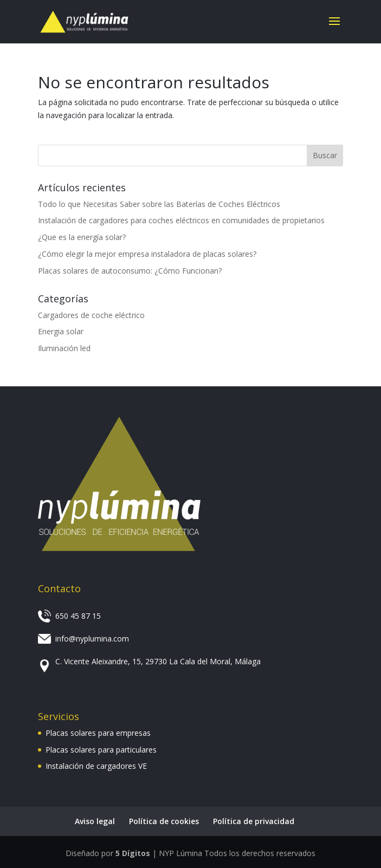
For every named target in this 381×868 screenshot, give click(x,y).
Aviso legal (95, 821)
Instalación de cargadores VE (96, 766)
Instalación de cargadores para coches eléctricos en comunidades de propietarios (181, 220)
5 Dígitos (133, 853)
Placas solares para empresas (98, 733)
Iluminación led (64, 348)
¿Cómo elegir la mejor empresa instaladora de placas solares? (147, 254)
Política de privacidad (254, 821)
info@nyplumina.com (92, 639)
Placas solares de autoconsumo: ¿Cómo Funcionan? (130, 271)
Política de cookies (164, 821)
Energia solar (61, 331)
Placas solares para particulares (101, 750)
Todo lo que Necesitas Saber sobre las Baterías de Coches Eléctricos (159, 204)
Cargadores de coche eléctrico (91, 315)
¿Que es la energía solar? (82, 237)
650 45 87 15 (78, 616)
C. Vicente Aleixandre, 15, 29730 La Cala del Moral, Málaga (158, 661)
